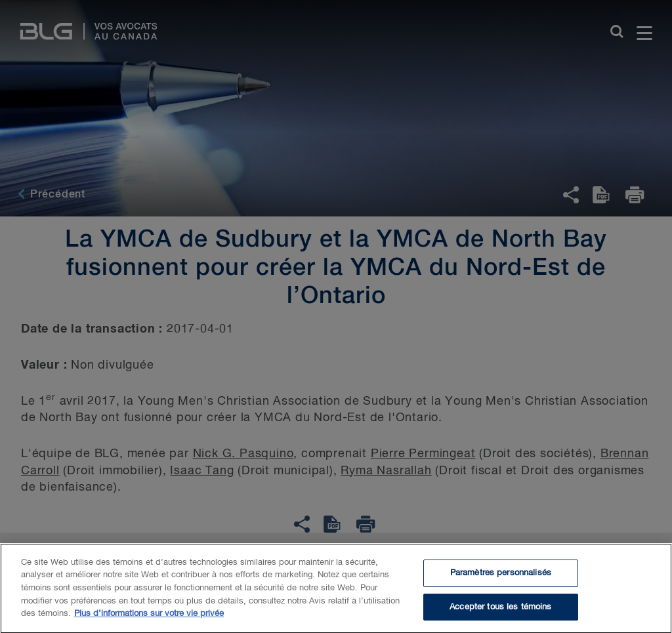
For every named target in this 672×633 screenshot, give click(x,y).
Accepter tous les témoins (500, 610)
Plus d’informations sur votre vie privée (149, 616)
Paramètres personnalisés (501, 576)
